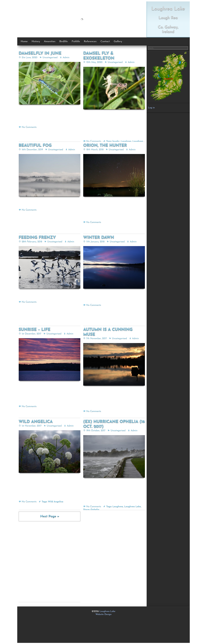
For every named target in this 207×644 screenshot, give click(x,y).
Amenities (50, 42)
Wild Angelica (56, 502)
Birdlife (64, 42)
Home (24, 42)
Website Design (103, 614)
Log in (151, 108)
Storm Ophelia (91, 510)
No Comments (29, 127)
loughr (116, 141)
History (36, 42)
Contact (105, 42)
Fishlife (76, 42)
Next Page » (49, 516)
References (90, 42)
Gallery (118, 42)
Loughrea (126, 141)
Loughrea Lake (133, 507)
